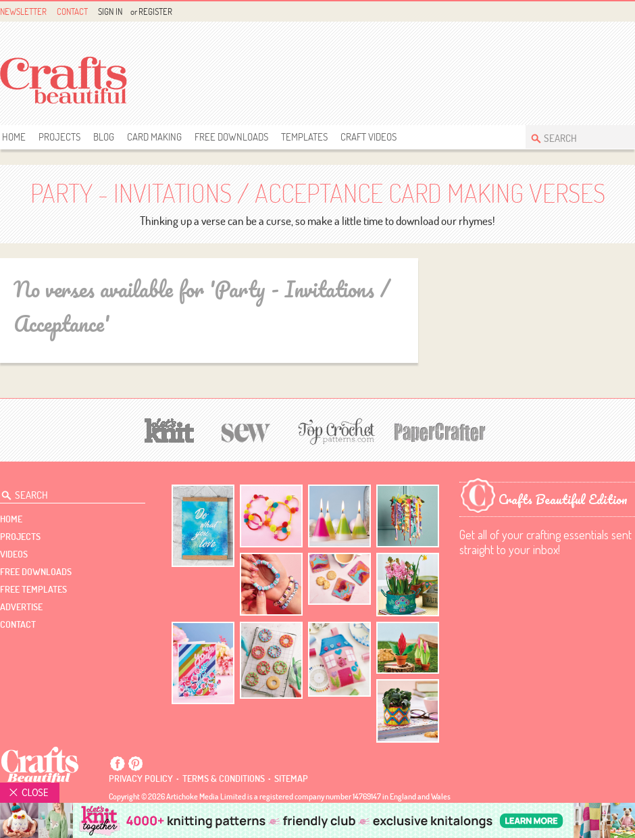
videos (14, 554)
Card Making (154, 137)
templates (304, 137)
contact (18, 624)
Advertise (21, 607)
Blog (104, 137)
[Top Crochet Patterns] (334, 431)
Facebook (596, 12)
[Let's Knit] (170, 429)
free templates (33, 589)
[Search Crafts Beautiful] (574, 137)
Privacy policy (141, 779)
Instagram (627, 12)
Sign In (110, 11)
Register (155, 11)
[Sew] (246, 431)
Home (14, 137)
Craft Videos (369, 137)
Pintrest (612, 12)
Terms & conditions (224, 779)
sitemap (291, 779)
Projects (59, 137)
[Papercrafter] (440, 431)
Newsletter (23, 11)
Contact (72, 11)
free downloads (231, 137)
